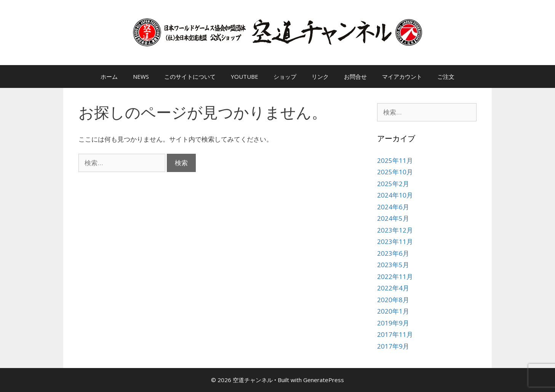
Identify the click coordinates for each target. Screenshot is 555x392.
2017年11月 (395, 334)
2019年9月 (393, 323)
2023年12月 (395, 230)
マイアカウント (402, 76)
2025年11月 (395, 160)
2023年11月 (395, 241)
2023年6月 (393, 253)
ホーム (109, 76)
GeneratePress (324, 380)
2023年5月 (393, 265)
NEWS (141, 76)
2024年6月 (393, 207)
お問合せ (355, 76)
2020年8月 (393, 300)
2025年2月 (393, 184)
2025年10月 (395, 172)
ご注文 (446, 76)
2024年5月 (393, 218)
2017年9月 (393, 346)
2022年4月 (393, 288)
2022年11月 (395, 276)
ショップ (285, 76)
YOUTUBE (245, 76)
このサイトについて (190, 76)
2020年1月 (393, 311)
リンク (320, 76)
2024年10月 (395, 195)
